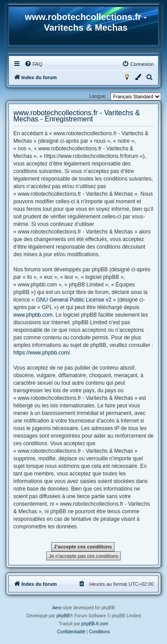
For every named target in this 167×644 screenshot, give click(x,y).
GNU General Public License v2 (74, 300)
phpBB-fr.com (95, 624)
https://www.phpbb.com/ (42, 353)
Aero (57, 608)
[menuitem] (33, 64)
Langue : (99, 96)
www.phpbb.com (33, 315)
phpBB (63, 616)
